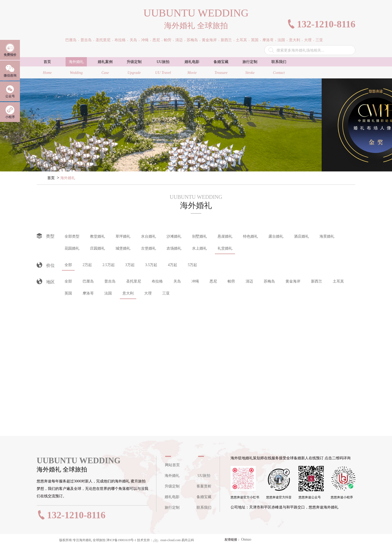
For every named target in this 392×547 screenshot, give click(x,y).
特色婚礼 (250, 236)
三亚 (166, 293)
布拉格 (157, 281)
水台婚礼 (148, 236)
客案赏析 (204, 486)
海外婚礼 (68, 178)
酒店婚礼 (301, 236)
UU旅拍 (204, 476)
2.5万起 (109, 265)
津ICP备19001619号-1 (121, 540)
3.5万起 (151, 265)
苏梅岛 (269, 281)
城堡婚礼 (123, 248)
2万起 (87, 265)
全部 (68, 265)
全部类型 (72, 236)
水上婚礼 (199, 248)
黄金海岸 (293, 281)
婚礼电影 (172, 497)
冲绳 (195, 281)
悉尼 (213, 281)
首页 (51, 178)
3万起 (130, 265)
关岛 (177, 281)
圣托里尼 (134, 281)
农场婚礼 (174, 248)
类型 (46, 236)
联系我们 (204, 508)
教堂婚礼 (97, 236)
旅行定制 (172, 508)
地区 (46, 282)
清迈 (249, 281)
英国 (68, 293)
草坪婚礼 (123, 236)
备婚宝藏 (204, 497)
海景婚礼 (327, 236)
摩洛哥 (88, 293)
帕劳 (231, 281)
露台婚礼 (276, 236)
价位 (46, 266)
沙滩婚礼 (174, 236)
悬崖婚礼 (225, 236)
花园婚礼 (72, 248)
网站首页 (172, 465)
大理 (148, 293)
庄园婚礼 (97, 248)
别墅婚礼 (199, 236)
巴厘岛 (88, 281)
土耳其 (338, 281)
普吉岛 (110, 281)
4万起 (172, 265)
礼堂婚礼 (225, 248)
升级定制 (172, 486)
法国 (108, 293)
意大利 (128, 293)
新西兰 (317, 281)
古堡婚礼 (148, 248)
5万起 (192, 265)
